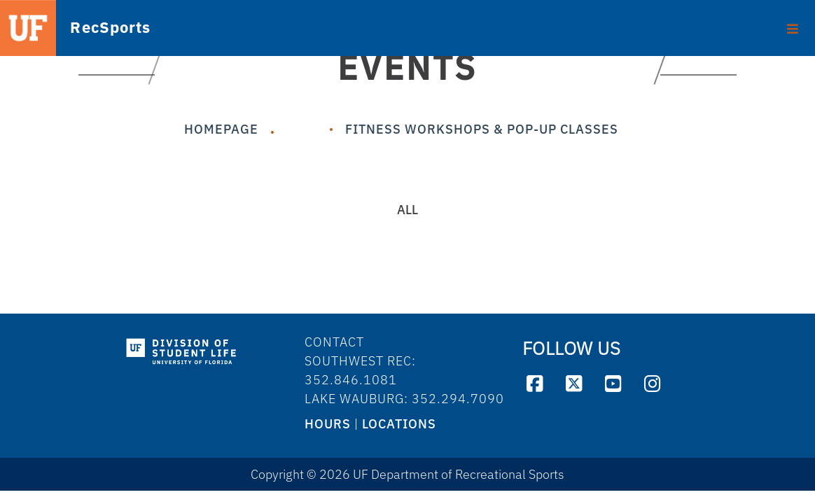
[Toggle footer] (793, 24)
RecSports (91, 28)
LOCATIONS (399, 424)
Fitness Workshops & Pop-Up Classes (482, 129)
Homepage (221, 129)
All (407, 210)
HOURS (328, 424)
